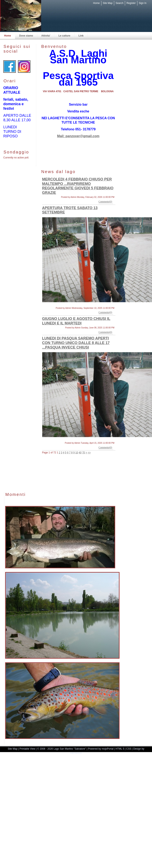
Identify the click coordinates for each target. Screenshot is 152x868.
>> (89, 453)
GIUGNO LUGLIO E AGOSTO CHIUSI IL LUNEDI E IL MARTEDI (76, 321)
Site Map (108, 3)
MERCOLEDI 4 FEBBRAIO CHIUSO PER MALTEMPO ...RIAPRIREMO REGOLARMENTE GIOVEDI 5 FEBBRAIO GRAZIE (78, 186)
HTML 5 (120, 749)
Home (96, 3)
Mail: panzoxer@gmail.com (78, 136)
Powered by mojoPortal (101, 749)
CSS (129, 749)
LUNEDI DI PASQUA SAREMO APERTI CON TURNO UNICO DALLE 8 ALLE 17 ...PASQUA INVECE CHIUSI (76, 343)
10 (77, 453)
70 (84, 453)
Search (120, 3)
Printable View (27, 749)
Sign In (143, 3)
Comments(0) (105, 202)
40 (80, 453)
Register (131, 3)
